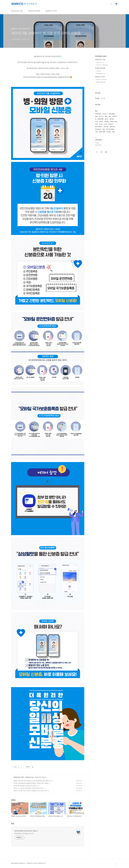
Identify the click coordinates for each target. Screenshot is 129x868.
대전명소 (112, 119)
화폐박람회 (98, 114)
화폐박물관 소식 (100, 74)
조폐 (96, 124)
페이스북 (97, 152)
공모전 (101, 121)
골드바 (106, 119)
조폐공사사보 (113, 121)
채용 (106, 116)
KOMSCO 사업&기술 (102, 65)
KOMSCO (105, 114)
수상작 (105, 124)
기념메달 (106, 121)
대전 (103, 129)
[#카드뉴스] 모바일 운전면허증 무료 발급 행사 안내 (28, 788)
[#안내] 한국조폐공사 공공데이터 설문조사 (26, 786)
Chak (97, 121)
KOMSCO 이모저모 (101, 80)
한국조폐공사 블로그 (101, 56)
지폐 (96, 132)
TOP (116, 864)
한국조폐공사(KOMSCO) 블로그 (26, 831)
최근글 (97, 98)
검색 (112, 4)
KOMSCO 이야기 (51, 11)
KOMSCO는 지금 (17, 11)
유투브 (106, 152)
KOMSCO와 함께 (34, 11)
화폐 (96, 116)
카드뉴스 (101, 116)
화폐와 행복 (102, 132)
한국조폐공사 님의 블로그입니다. (24, 833)
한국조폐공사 (99, 127)
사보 (109, 116)
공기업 (101, 124)
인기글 (103, 98)
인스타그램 (101, 152)
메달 (113, 132)
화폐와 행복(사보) (101, 82)
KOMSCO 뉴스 (30, 777)
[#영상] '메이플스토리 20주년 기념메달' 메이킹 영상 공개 (30, 791)
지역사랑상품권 (110, 129)
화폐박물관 (112, 114)
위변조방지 (112, 127)
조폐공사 (111, 124)
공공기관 (106, 127)
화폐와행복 (101, 119)
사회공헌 (98, 71)
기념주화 (114, 116)
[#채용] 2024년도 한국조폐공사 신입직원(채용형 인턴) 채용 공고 (32, 781)
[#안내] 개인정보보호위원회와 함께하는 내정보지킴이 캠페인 (31, 783)
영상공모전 (98, 129)
